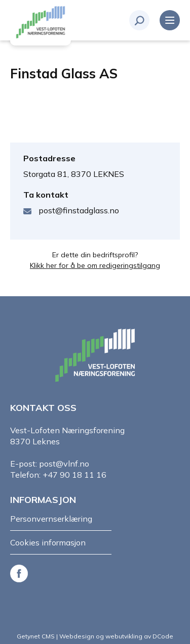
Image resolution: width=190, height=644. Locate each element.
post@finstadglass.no (79, 210)
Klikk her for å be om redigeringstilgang (95, 265)
